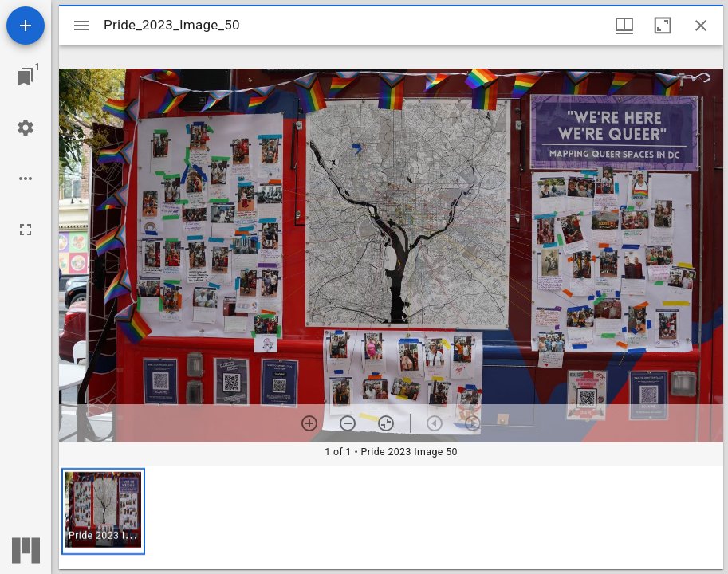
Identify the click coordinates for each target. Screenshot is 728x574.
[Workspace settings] (26, 128)
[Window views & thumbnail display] (624, 26)
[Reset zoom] (386, 423)
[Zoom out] (348, 423)
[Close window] (701, 26)
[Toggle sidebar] (81, 26)
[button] (103, 511)
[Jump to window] (26, 77)
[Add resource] (26, 26)
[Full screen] (26, 230)
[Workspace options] (26, 179)
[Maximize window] (663, 26)
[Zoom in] (309, 423)
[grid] (391, 517)
